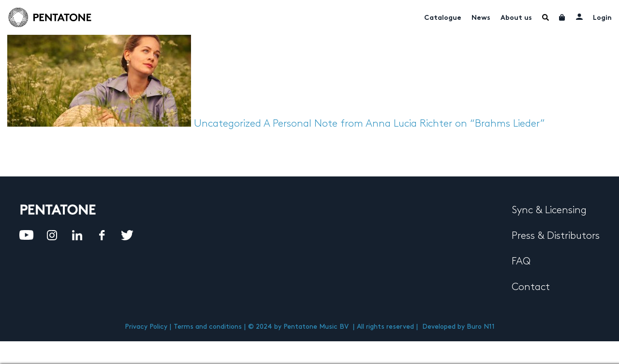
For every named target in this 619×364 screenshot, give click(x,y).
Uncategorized (228, 124)
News (481, 18)
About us (516, 18)
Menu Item (545, 17)
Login (602, 18)
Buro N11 (481, 327)
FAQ (521, 262)
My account (579, 16)
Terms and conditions (208, 327)
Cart (562, 17)
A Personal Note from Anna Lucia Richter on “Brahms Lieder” (404, 124)
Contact (531, 287)
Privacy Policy (146, 327)
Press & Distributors (556, 236)
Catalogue (443, 18)
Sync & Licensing (549, 210)
